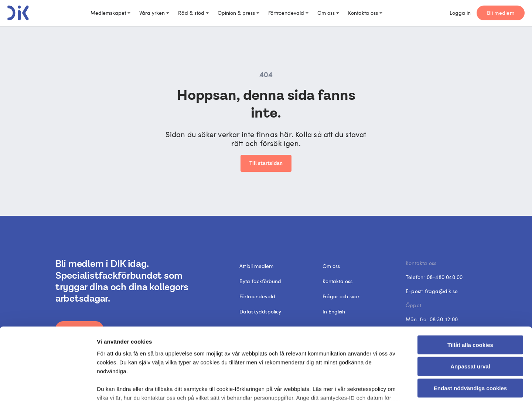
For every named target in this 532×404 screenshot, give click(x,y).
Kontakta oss (365, 13)
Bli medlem (501, 13)
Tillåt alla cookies (470, 290)
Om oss (328, 13)
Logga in (460, 13)
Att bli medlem (256, 266)
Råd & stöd (193, 13)
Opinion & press (238, 13)
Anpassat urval (470, 311)
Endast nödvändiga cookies (470, 333)
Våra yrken (154, 13)
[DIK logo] (18, 13)
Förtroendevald (288, 13)
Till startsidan (266, 163)
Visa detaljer (404, 389)
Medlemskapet (110, 13)
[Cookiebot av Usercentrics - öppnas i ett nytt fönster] (48, 390)
